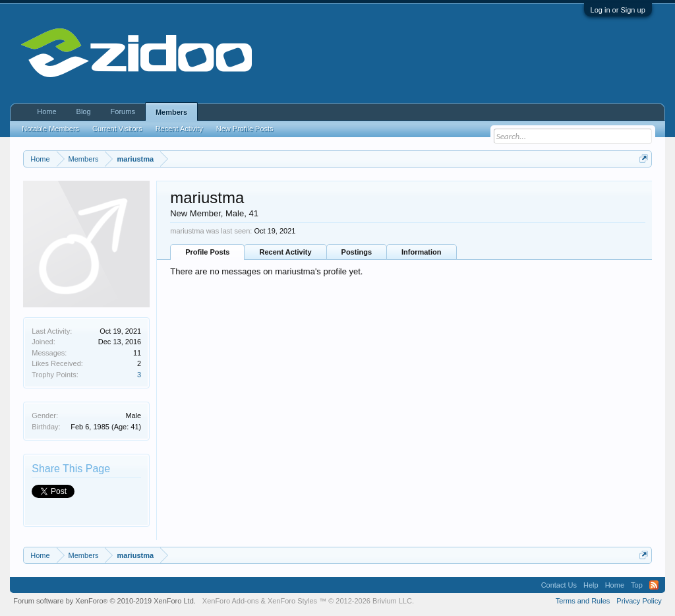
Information (422, 252)
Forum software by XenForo (104, 601)
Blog (84, 111)
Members (171, 112)
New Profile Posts (245, 129)
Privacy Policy (639, 601)
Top (637, 585)
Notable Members (50, 129)
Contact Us (559, 585)
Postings (357, 252)
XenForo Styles (292, 601)
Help (591, 585)
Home (46, 111)
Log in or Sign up (618, 10)
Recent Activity (285, 252)
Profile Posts (207, 252)
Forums (123, 111)
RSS (654, 585)
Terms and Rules (583, 601)
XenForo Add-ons (231, 601)
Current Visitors (117, 129)
